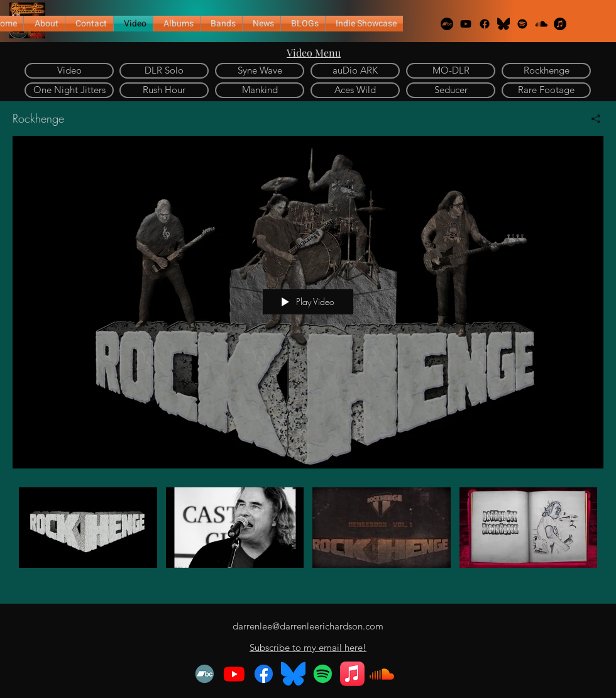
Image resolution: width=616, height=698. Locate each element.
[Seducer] (451, 90)
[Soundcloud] (541, 24)
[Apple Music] (560, 24)
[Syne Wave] (260, 71)
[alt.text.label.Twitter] (503, 24)
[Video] (69, 71)
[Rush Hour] (164, 90)
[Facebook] (485, 24)
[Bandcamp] (447, 24)
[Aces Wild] (355, 90)
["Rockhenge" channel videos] (308, 536)
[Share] (591, 119)
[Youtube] (466, 24)
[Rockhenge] (546, 71)
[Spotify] (522, 24)
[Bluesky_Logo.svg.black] (293, 674)
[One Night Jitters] (69, 90)
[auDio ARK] (355, 71)
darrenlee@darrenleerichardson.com (308, 626)
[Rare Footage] (546, 90)
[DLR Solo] (164, 71)
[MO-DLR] (451, 71)
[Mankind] (260, 90)
